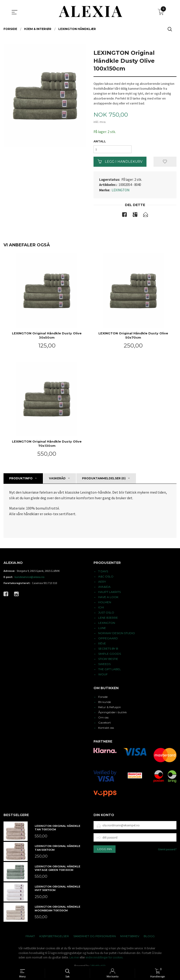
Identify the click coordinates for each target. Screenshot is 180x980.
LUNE (102, 630)
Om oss (103, 719)
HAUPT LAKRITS (109, 594)
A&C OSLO (106, 578)
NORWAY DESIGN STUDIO (117, 635)
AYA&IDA (104, 589)
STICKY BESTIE (108, 661)
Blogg (149, 938)
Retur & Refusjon (110, 709)
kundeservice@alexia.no (29, 579)
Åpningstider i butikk (112, 714)
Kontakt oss (106, 730)
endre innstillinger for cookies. (104, 959)
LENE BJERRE (108, 619)
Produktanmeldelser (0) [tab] (104, 480)
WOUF (103, 676)
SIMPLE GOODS (110, 656)
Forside (103, 699)
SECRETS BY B (108, 650)
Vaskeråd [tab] (57, 480)
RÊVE (102, 645)
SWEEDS (104, 666)
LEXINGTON (120, 191)
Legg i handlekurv (120, 163)
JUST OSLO (106, 614)
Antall (100, 142)
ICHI (101, 609)
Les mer (74, 959)
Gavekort (105, 724)
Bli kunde (105, 704)
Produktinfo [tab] (21, 480)
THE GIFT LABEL (110, 671)
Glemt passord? (167, 851)
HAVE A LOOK (108, 599)
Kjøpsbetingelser (54, 938)
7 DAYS (103, 573)
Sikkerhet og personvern (95, 938)
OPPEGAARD (108, 640)
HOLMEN (105, 604)
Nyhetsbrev (130, 938)
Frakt (30, 938)
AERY (102, 583)
